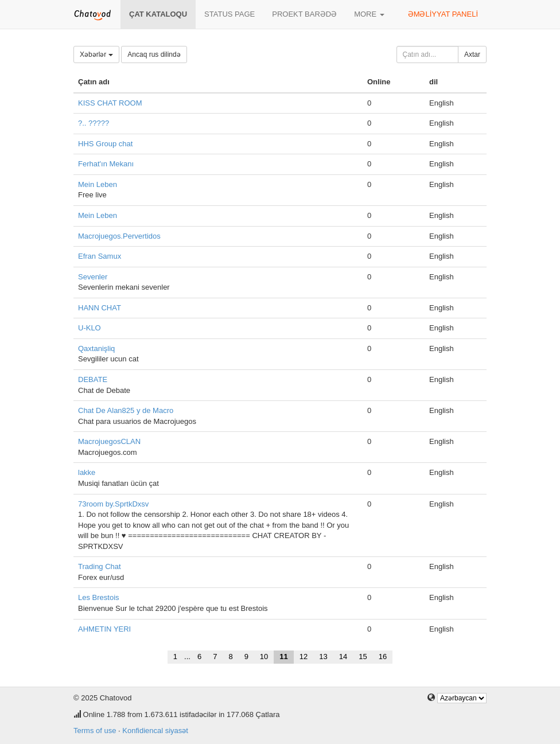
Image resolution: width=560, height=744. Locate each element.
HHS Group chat (105, 144)
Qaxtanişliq (96, 348)
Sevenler (93, 277)
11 (283, 657)
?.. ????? (94, 123)
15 (363, 657)
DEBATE (93, 379)
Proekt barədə (304, 14)
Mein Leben (98, 184)
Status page (230, 14)
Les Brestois (99, 597)
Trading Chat (100, 566)
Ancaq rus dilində (154, 54)
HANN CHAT (100, 308)
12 (304, 657)
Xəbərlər (96, 54)
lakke (87, 472)
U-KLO (90, 328)
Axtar (472, 54)
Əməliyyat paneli (443, 14)
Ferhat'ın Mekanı (106, 164)
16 (383, 657)
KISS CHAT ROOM (110, 103)
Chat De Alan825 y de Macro (126, 410)
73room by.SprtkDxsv (113, 504)
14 (343, 657)
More (369, 14)
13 (323, 657)
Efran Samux (100, 256)
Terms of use (95, 731)
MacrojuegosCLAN (109, 441)
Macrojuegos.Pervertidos (119, 236)
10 (264, 657)
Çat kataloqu (158, 14)
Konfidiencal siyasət (155, 731)
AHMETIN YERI (104, 629)
